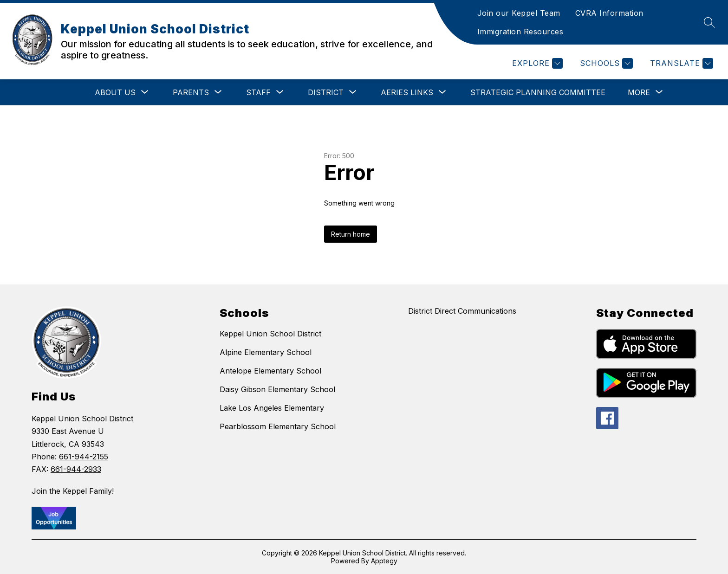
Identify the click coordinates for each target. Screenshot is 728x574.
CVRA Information (609, 13)
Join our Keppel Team (519, 13)
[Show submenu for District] (326, 92)
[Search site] (709, 22)
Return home (351, 234)
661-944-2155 (84, 457)
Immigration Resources (520, 32)
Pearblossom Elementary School (278, 426)
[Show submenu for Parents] (191, 92)
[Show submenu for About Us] (115, 92)
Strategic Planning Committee (538, 92)
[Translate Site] (680, 63)
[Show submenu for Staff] (258, 92)
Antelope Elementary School (270, 371)
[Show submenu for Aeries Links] (407, 92)
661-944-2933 (76, 469)
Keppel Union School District (270, 334)
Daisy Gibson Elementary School (277, 389)
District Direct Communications (462, 311)
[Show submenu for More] (639, 92)
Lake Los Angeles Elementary (272, 408)
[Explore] (536, 63)
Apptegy (384, 561)
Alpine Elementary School (266, 352)
